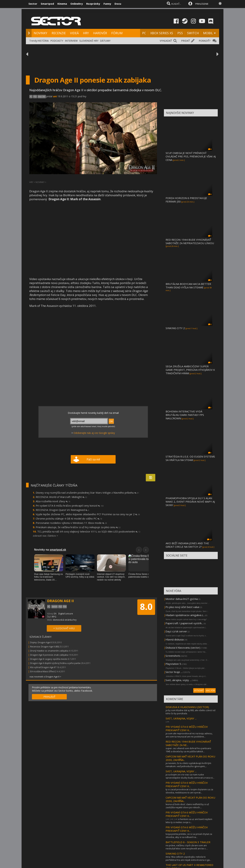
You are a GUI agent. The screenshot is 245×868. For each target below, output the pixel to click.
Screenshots (173, 656)
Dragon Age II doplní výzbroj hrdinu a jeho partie (55, 663)
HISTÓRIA (43, 41)
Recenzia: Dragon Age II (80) (45, 647)
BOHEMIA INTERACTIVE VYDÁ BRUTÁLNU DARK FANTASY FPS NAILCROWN (185, 415)
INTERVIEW (71, 41)
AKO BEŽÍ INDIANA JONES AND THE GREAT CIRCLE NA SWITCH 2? (187, 545)
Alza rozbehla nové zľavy (53, 501)
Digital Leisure (66, 614)
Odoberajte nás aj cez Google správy (94, 433)
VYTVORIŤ (199, 690)
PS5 (180, 33)
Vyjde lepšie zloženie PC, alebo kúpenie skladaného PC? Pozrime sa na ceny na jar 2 (88, 514)
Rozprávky (93, 4)
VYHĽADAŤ (166, 41)
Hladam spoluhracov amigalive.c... (185, 615)
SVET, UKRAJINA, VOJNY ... (181, 718)
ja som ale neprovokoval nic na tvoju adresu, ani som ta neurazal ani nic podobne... (189, 735)
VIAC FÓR (210, 690)
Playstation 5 (173, 664)
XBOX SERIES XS (162, 33)
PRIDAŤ (185, 41)
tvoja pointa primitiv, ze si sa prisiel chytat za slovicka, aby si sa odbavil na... (189, 836)
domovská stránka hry (65, 620)
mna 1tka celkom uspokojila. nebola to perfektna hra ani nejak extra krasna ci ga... (188, 858)
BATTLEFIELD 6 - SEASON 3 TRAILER (188, 842)
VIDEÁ (74, 33)
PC (144, 33)
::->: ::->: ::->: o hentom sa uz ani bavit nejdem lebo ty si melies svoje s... (189, 821)
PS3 (35, 97)
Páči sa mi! (93, 459)
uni (55, 96)
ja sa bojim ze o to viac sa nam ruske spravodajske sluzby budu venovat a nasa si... (190, 776)
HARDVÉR (100, 33)
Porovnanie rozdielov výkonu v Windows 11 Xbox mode (71, 523)
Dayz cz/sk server (176, 631)
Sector (33, 4)
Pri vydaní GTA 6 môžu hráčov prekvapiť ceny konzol (70, 506)
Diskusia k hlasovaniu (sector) (183, 648)
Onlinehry (77, 4)
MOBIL (208, 33)
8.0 (146, 607)
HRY (86, 33)
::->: (167, 722)
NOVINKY (40, 33)
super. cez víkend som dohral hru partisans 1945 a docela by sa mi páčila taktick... (188, 750)
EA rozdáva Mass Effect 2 (43, 671)
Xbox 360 (42, 97)
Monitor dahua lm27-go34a (182, 599)
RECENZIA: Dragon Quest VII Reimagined (62, 510)
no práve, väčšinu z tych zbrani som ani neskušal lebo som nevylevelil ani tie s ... (187, 847)
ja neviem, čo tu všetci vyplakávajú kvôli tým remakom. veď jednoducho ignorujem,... (188, 765)
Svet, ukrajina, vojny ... (178, 680)
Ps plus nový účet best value (182, 607)
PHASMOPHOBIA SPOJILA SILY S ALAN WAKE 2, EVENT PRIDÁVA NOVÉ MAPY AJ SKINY (190, 502)
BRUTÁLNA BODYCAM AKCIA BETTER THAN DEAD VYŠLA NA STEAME (188, 286)
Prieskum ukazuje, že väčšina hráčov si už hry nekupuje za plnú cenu (78, 527)
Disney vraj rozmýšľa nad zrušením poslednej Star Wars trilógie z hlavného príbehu (87, 493)
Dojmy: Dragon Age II (41, 642)
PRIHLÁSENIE (202, 4)
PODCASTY (57, 41)
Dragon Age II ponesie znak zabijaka (49, 655)
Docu (118, 4)
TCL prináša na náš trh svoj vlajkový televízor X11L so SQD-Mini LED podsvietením (89, 531)
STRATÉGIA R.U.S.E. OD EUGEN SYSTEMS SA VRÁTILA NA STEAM (190, 458)
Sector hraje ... (174, 672)
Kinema (62, 4)
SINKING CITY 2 (175, 328)
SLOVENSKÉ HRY (89, 41)
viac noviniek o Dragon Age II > (45, 677)
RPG (54, 617)
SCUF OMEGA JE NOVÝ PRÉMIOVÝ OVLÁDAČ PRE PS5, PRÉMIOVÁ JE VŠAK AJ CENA (191, 156)
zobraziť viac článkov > (45, 536)
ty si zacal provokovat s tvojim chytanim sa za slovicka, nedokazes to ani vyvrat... (189, 791)
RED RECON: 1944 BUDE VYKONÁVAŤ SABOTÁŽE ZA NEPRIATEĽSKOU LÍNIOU (190, 241)
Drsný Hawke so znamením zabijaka (49, 651)
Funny (107, 4)
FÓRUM (117, 33)
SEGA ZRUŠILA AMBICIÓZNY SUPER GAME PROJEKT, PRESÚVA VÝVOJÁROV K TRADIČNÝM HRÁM (190, 370)
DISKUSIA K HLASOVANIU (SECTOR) (187, 707)
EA (55, 614)
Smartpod (47, 4)
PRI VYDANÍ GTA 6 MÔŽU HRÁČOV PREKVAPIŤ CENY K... (187, 728)
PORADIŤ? (205, 41)
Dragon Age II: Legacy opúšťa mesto (49, 659)
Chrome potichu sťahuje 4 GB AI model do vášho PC (69, 518)
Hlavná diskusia (175, 639)
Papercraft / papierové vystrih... (184, 623)
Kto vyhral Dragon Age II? (43, 667)
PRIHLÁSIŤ (49, 697)
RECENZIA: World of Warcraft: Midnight (61, 497)
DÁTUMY (105, 41)
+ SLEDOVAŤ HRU (64, 628)
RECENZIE (59, 33)
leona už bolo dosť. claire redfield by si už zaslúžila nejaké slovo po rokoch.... (187, 806)
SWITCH (193, 33)
